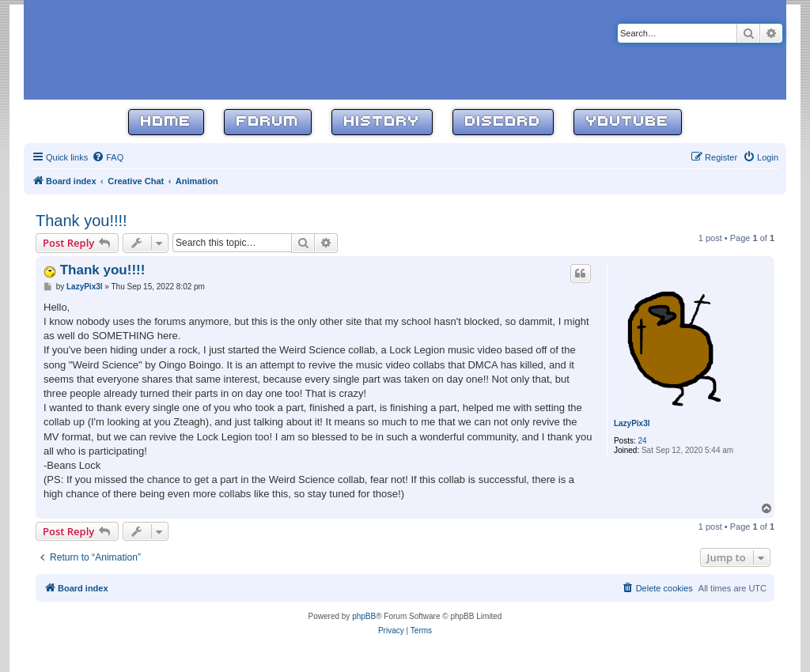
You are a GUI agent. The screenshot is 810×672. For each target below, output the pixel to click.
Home (166, 122)
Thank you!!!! (81, 221)
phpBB (364, 616)
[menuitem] (108, 157)
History (382, 122)
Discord (503, 122)
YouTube (628, 122)
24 (643, 441)
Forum (268, 122)
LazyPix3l (632, 423)
